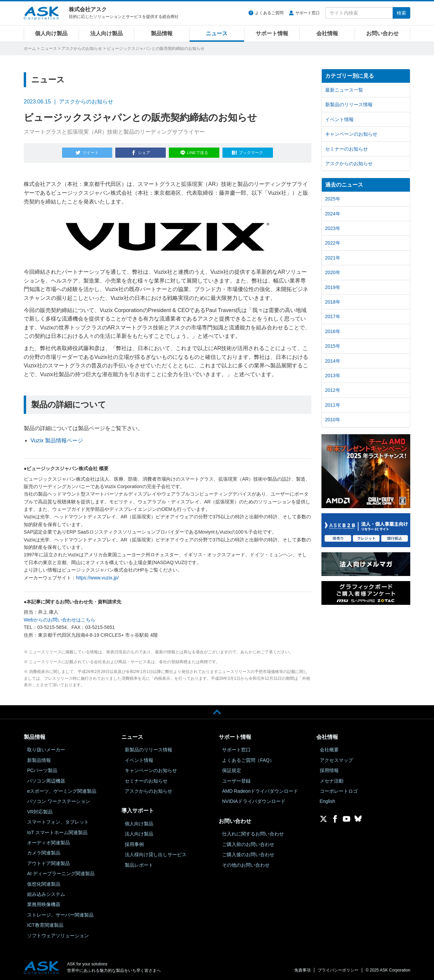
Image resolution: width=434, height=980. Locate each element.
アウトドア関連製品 (48, 862)
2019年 (333, 287)
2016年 (333, 331)
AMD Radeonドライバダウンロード (260, 790)
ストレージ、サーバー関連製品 (60, 914)
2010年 (333, 420)
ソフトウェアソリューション (58, 934)
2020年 (333, 272)
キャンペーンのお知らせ (351, 134)
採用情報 (329, 769)
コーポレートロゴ (339, 790)
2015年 (333, 346)
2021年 (333, 258)
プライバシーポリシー (338, 969)
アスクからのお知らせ (82, 49)
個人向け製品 (51, 33)
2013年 (333, 376)
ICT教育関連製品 (45, 924)
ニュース (217, 33)
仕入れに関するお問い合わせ (253, 832)
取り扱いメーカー (46, 748)
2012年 (333, 390)
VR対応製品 (40, 810)
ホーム (30, 49)
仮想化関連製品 (44, 883)
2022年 (333, 243)
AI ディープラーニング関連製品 (61, 872)
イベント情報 (339, 119)
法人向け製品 (106, 33)
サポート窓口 (308, 13)
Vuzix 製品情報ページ (57, 439)
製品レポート (139, 864)
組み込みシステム (46, 893)
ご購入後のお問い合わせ (248, 853)
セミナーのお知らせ (347, 149)
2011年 (333, 405)
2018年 (333, 302)
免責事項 (302, 969)
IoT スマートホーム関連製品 (57, 831)
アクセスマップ (336, 759)
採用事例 (134, 843)
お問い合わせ (382, 33)
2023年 (333, 228)
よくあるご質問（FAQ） (248, 759)
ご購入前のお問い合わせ (248, 843)
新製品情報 (39, 759)
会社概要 (329, 748)
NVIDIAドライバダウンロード (254, 800)
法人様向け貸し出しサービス (156, 853)
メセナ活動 (332, 780)
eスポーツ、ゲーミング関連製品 (62, 790)
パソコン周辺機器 (46, 780)
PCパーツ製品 (42, 769)
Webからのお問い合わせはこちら (60, 618)
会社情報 (327, 33)
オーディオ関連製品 (48, 841)
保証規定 (232, 769)
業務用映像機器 (44, 903)
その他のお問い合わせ (246, 864)
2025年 (333, 199)
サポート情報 (272, 33)
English (328, 800)
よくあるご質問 (269, 13)
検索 (401, 13)
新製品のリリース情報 (349, 104)
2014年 (333, 361)
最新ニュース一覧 (344, 90)
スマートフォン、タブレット (58, 821)
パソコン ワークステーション (59, 800)
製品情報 (162, 33)
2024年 (333, 214)
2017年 (333, 316)
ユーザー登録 (236, 780)
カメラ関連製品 (44, 851)
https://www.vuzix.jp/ (97, 576)
